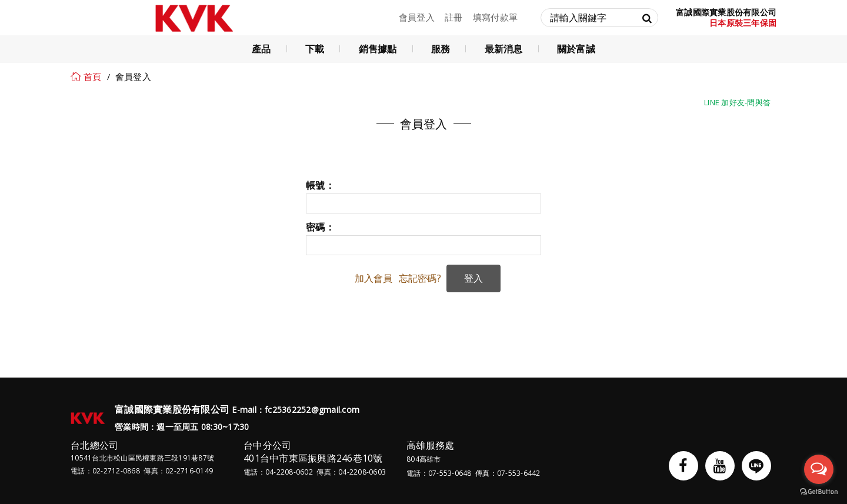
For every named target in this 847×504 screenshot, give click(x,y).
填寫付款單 (495, 17)
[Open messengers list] (819, 469)
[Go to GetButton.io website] (819, 492)
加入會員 (374, 278)
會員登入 (417, 17)
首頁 (93, 76)
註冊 (454, 17)
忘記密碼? (420, 278)
